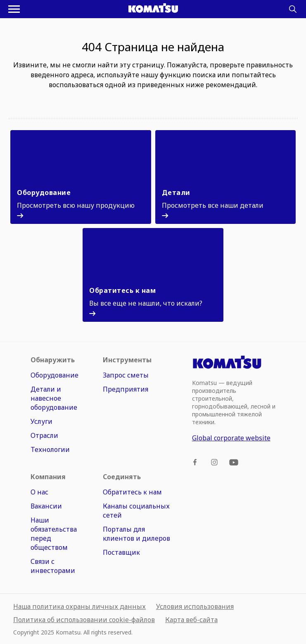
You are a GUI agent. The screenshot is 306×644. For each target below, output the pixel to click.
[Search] (293, 9)
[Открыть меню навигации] (14, 9)
